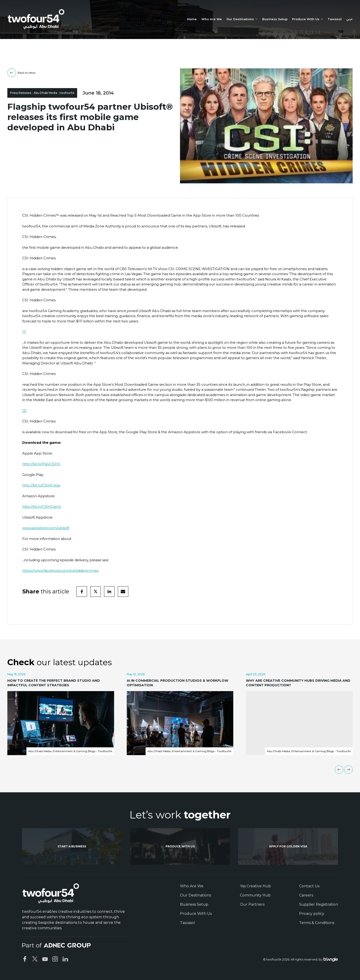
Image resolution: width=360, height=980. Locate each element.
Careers (306, 895)
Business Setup (275, 19)
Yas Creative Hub (255, 886)
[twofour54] (36, 19)
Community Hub (255, 895)
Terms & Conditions (317, 923)
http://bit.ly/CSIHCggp (41, 485)
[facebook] (82, 592)
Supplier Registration (319, 904)
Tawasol (335, 19)
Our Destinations (195, 895)
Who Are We (212, 19)
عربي (349, 19)
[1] (24, 332)
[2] (24, 411)
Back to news (21, 73)
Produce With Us (196, 914)
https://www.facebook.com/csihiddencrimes (60, 571)
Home (192, 19)
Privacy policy (312, 914)
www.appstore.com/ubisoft (46, 528)
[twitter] (96, 592)
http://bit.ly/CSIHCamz (42, 507)
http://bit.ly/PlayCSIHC (41, 464)
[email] (123, 592)
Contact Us (309, 886)
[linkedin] (109, 592)
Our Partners (252, 904)
